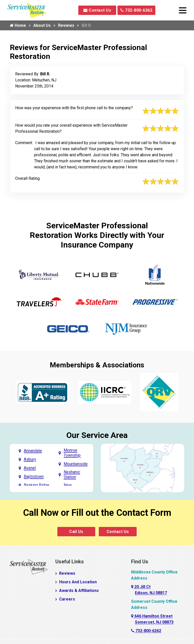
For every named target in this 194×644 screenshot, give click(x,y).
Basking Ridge (37, 485)
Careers (67, 599)
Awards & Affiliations (79, 591)
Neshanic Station (72, 474)
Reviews (66, 25)
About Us (42, 25)
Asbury (30, 459)
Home (18, 25)
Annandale (33, 451)
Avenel (30, 468)
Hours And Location (78, 582)
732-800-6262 (136, 10)
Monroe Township (72, 453)
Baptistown (34, 476)
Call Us (76, 532)
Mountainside (76, 464)
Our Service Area (97, 435)
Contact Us (97, 10)
